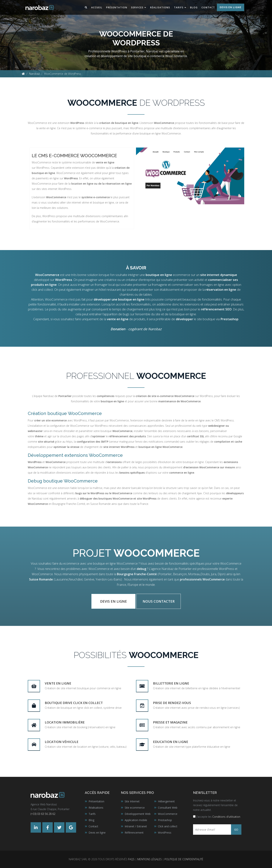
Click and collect (168, 826)
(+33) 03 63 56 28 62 (43, 814)
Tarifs (179, 7)
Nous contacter (159, 601)
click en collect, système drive (103, 708)
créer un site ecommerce (50, 420)
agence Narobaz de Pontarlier (171, 569)
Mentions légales (150, 859)
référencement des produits (127, 436)
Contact (208, 7)
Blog (194, 7)
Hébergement (166, 801)
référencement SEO (216, 309)
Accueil (97, 7)
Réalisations (160, 7)
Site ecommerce (135, 808)
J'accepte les (218, 817)
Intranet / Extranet (136, 826)
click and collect (42, 289)
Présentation (117, 7)
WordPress (49, 216)
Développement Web (138, 814)
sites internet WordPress (56, 189)
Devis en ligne (231, 7)
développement (173, 467)
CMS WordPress (224, 420)
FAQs (131, 859)
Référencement (134, 833)
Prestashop (229, 319)
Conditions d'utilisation (226, 817)
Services (137, 7)
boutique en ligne (104, 202)
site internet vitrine (78, 202)
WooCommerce (168, 814)
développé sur (53, 280)
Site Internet (132, 801)
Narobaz (34, 74)
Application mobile (136, 820)
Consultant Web (168, 808)
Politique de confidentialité (184, 859)
